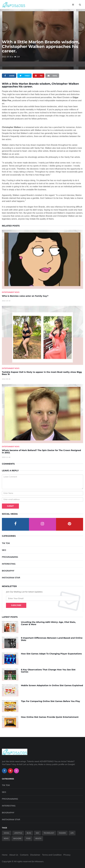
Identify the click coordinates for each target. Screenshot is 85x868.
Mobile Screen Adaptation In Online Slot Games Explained (52, 685)
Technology (49, 833)
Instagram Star (11, 578)
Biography (8, 571)
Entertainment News (11, 292)
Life (72, 833)
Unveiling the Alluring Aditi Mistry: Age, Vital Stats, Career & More (48, 623)
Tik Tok (6, 543)
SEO (4, 550)
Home (5, 855)
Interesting (9, 564)
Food (28, 838)
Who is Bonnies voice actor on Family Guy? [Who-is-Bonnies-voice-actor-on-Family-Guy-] (25, 296)
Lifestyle (18, 833)
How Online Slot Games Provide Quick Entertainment (50, 717)
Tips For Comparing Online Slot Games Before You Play (51, 701)
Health (38, 838)
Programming (10, 557)
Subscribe (16, 605)
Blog (29, 833)
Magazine (17, 838)
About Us (14, 855)
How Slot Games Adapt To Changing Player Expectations (51, 654)
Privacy (67, 855)
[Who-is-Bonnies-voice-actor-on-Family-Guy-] (42, 259)
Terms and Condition (52, 855)
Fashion (62, 833)
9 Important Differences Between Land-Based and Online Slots (52, 639)
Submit (10, 506)
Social (7, 833)
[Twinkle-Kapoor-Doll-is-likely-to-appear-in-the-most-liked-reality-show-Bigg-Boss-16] (42, 335)
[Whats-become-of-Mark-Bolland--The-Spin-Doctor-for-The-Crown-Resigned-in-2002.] (42, 414)
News (6, 838)
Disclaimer (35, 855)
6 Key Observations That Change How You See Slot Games (48, 671)
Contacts (24, 855)
